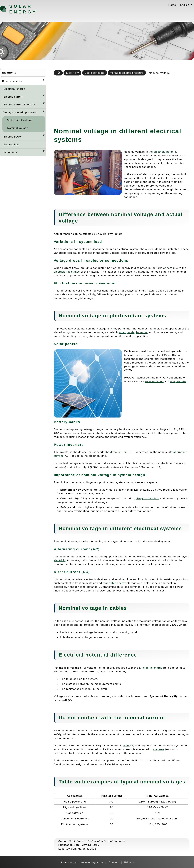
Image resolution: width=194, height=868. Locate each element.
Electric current (13, 97)
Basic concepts (12, 81)
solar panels (127, 332)
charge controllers (147, 498)
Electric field (12, 144)
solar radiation (154, 381)
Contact (114, 862)
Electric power (13, 137)
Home (172, 5)
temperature (178, 381)
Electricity (9, 73)
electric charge (153, 668)
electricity (60, 560)
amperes (159, 749)
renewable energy (114, 583)
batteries (142, 332)
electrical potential (166, 152)
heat (169, 268)
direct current (119, 452)
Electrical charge (14, 89)
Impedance (11, 152)
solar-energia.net (92, 862)
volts (126, 745)
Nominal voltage (18, 128)
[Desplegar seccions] (43, 81)
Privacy (129, 862)
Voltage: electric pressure (20, 112)
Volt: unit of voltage (20, 120)
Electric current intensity (19, 105)
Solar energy (23, 9)
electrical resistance (67, 272)
